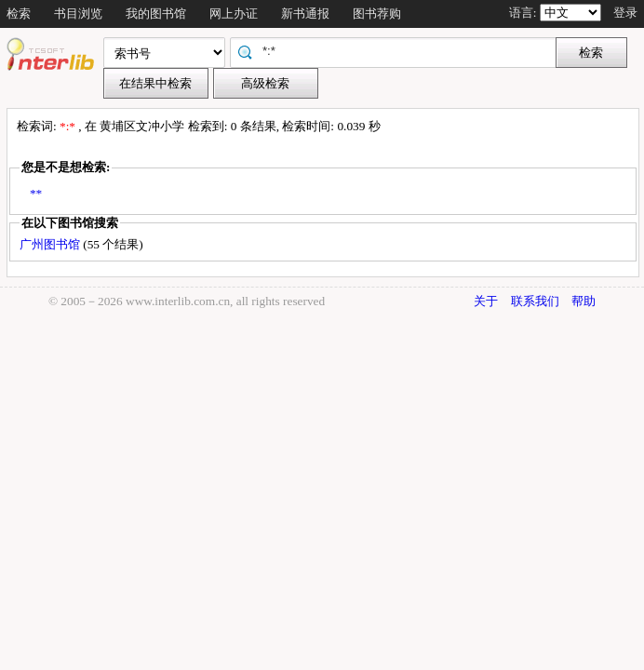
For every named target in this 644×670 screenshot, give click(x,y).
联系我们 (535, 301)
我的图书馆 (156, 13)
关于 (486, 301)
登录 (625, 13)
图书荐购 (377, 13)
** (36, 193)
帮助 (584, 301)
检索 (19, 13)
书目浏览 (78, 13)
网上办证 (234, 13)
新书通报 (305, 13)
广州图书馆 (51, 244)
